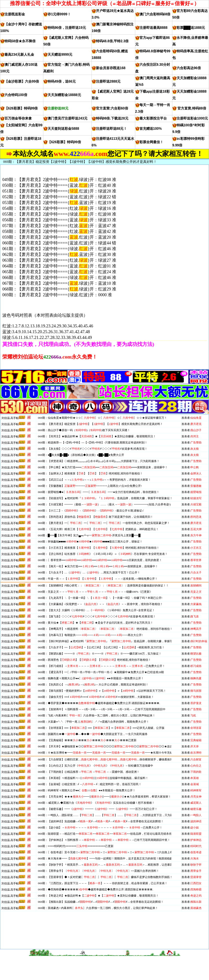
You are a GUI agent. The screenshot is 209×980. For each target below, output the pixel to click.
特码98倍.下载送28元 (112, 118)
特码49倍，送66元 (62, 81)
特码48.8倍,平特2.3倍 (112, 41)
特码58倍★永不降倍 (20, 41)
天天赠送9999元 (60, 55)
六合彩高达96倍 (189, 68)
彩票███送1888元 (191, 28)
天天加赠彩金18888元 (64, 95)
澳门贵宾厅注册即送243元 (67, 118)
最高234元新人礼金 (19, 55)
